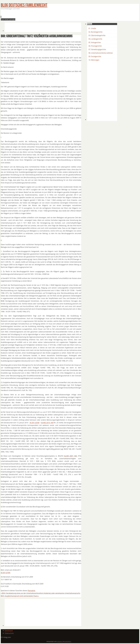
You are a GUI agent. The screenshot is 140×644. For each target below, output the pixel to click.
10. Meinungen (94, 60)
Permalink (31, 591)
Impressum (9, 630)
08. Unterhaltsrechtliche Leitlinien (101, 53)
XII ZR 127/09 (5, 573)
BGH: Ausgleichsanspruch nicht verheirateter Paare (20, 596)
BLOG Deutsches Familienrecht (24, 5)
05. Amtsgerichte (95, 42)
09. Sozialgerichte (95, 56)
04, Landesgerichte (95, 39)
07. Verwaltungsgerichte (97, 49)
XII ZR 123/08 (35, 423)
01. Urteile (92, 28)
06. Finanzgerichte (95, 46)
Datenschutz (9, 633)
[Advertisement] (40, 16)
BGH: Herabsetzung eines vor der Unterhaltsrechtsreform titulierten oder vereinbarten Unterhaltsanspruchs (40, 593)
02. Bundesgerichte (95, 32)
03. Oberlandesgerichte (97, 35)
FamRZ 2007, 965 (70, 456)
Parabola (60, 642)
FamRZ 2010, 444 (47, 423)
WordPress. (68, 642)
